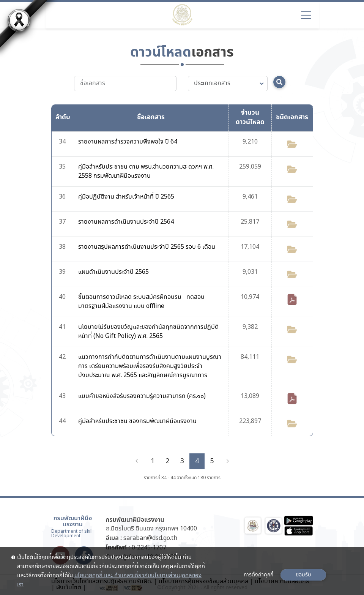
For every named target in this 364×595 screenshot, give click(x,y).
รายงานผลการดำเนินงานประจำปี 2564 (126, 222)
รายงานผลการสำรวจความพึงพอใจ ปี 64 (128, 142)
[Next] (228, 461)
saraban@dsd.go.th (150, 538)
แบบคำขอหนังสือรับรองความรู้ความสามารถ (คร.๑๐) (142, 396)
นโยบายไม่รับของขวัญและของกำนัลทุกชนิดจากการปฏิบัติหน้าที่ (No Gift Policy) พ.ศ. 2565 (148, 332)
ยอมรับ (303, 575)
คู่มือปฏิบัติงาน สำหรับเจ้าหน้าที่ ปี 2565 (126, 197)
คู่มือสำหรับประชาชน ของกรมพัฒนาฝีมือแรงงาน (137, 421)
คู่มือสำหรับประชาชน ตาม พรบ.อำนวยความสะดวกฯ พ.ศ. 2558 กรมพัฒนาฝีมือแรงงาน (146, 171)
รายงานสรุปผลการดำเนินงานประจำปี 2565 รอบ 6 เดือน (147, 247)
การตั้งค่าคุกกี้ (258, 575)
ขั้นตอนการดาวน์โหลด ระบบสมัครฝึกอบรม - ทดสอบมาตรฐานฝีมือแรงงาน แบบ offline (141, 302)
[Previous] (137, 461)
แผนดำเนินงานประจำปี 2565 (113, 272)
